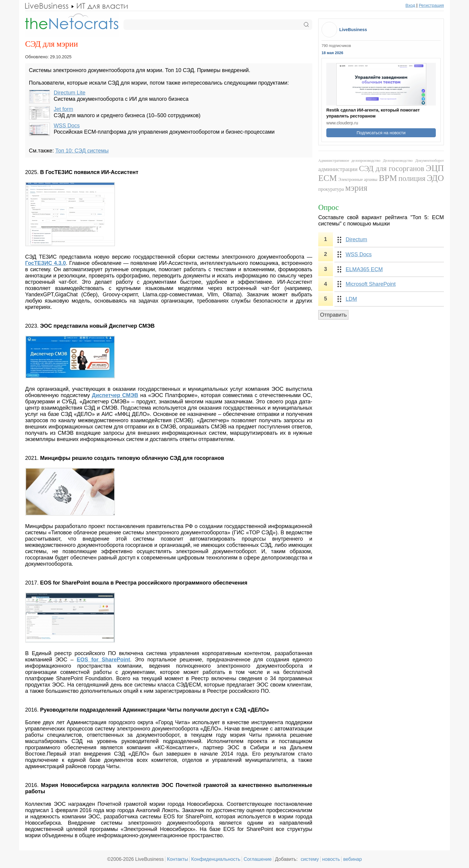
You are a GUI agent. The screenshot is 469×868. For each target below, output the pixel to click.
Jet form (64, 109)
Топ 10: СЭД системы (82, 151)
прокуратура (331, 189)
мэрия (356, 188)
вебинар (352, 859)
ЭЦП (435, 168)
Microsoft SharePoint (371, 284)
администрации (338, 169)
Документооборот (430, 161)
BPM (388, 178)
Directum (357, 239)
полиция (412, 178)
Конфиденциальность (216, 859)
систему (310, 859)
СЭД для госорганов (392, 168)
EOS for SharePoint (104, 660)
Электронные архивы (358, 179)
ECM (328, 178)
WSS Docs (67, 126)
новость (331, 859)
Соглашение (258, 859)
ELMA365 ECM (364, 269)
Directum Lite (70, 93)
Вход (411, 5)
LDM (351, 299)
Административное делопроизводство (349, 161)
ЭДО (435, 178)
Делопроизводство (398, 161)
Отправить (333, 315)
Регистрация (431, 5)
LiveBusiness (353, 30)
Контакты (177, 859)
